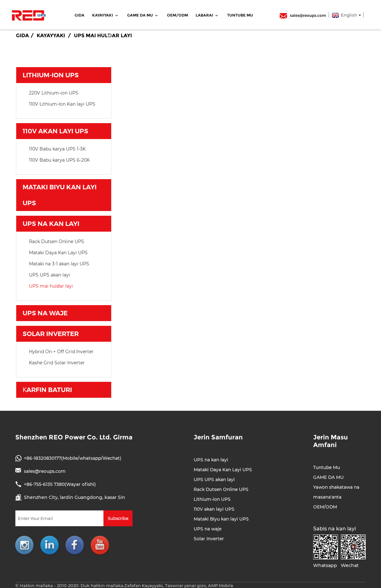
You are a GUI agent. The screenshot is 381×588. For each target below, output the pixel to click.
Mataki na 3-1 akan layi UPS (59, 263)
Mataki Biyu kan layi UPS (60, 194)
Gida (79, 14)
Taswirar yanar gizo (186, 584)
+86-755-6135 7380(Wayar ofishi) (60, 483)
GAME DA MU (143, 14)
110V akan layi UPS (55, 130)
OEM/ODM (177, 14)
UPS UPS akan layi (50, 274)
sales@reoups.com (303, 14)
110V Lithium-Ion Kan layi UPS (62, 103)
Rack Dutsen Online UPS (57, 241)
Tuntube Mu (240, 14)
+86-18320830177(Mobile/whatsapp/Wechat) (74, 457)
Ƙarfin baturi (47, 389)
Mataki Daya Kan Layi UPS (58, 252)
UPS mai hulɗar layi (103, 35)
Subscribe (118, 517)
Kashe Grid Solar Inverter (57, 362)
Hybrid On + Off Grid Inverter (61, 351)
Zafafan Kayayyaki (144, 584)
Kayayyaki (106, 14)
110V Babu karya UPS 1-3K (57, 148)
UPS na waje (45, 312)
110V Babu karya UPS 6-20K (59, 159)
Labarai (208, 14)
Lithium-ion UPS (51, 74)
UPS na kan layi (51, 223)
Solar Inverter (51, 333)
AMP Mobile (222, 584)
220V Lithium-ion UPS (54, 92)
